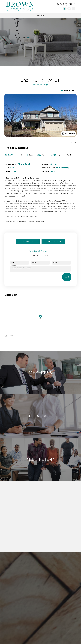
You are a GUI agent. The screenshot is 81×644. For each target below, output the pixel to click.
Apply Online (28, 242)
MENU (41, 16)
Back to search (69, 91)
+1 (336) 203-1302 (43, 255)
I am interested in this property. (40, 269)
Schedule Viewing (53, 242)
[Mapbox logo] (9, 336)
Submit (67, 277)
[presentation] (24, 277)
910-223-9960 (66, 4)
